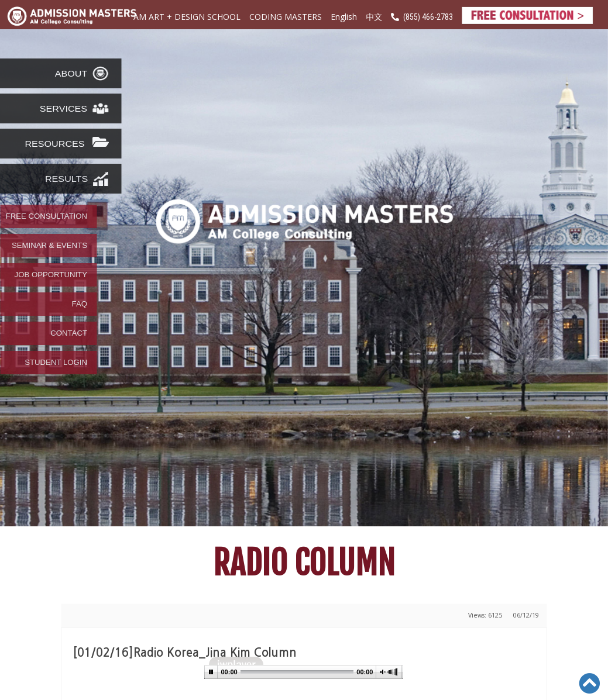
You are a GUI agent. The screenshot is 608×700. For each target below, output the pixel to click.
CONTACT (69, 333)
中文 (374, 16)
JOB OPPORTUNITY (51, 275)
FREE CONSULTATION (47, 216)
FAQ (80, 304)
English (344, 17)
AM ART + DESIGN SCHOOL (187, 17)
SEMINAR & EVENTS (49, 246)
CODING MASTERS (286, 17)
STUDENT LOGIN (56, 363)
